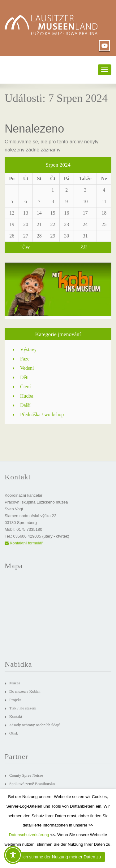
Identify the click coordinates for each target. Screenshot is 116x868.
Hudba (27, 396)
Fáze (25, 359)
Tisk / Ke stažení (23, 708)
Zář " (86, 247)
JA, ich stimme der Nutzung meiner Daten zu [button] (58, 857)
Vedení (27, 368)
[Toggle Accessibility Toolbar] (13, 855)
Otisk (14, 733)
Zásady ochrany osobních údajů (35, 725)
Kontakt (16, 716)
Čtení (26, 387)
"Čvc (25, 247)
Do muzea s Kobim (25, 691)
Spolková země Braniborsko (32, 784)
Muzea (15, 683)
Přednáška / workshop (42, 414)
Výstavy (28, 349)
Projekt (15, 700)
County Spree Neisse (26, 775)
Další (25, 405)
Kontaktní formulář (24, 543)
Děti (24, 377)
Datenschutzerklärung (29, 835)
